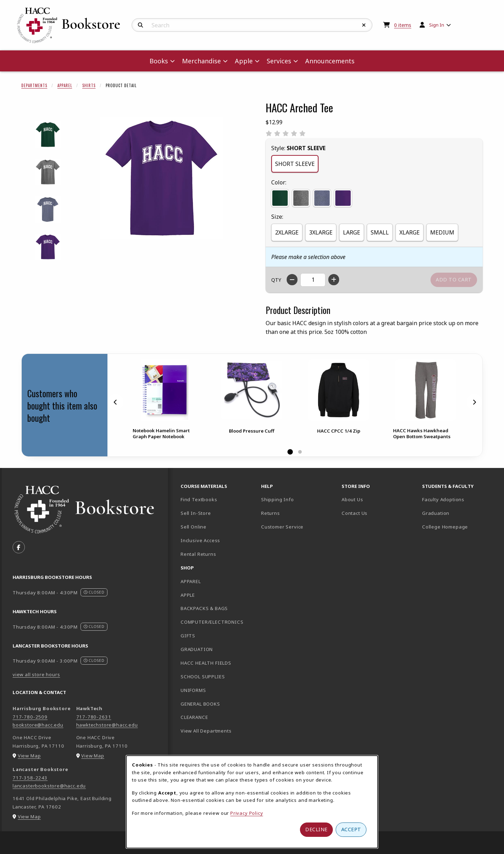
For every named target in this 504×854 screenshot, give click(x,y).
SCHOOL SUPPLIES (203, 677)
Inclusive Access (200, 540)
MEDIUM (442, 232)
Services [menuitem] (279, 61)
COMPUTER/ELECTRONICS (212, 622)
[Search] (141, 25)
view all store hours (36, 674)
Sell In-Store (196, 513)
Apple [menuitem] (244, 61)
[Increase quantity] (334, 280)
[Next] (474, 402)
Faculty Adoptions (443, 499)
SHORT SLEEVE (295, 164)
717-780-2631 (94, 717)
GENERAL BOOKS (200, 704)
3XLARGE (321, 232)
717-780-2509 (30, 717)
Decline (316, 829)
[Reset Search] (364, 25)
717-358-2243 (30, 778)
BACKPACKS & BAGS (204, 608)
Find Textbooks (199, 499)
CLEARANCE (194, 717)
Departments (34, 85)
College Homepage (460, 527)
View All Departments (206, 731)
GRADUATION (197, 649)
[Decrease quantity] (292, 280)
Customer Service (282, 527)
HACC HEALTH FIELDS (206, 663)
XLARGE (409, 232)
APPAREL (191, 581)
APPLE (188, 595)
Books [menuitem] (159, 61)
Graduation (436, 513)
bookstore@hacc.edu (38, 725)
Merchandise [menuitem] (201, 61)
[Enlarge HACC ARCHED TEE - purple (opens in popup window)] (48, 247)
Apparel (65, 85)
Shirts (89, 85)
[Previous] (115, 402)
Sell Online (194, 527)
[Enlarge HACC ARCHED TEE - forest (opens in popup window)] (48, 135)
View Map (29, 756)
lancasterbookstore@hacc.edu (49, 786)
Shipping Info (278, 499)
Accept (351, 829)
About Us (352, 499)
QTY (276, 280)
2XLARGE (287, 232)
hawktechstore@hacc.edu (107, 725)
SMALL (380, 232)
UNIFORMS (193, 690)
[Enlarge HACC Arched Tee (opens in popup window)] (161, 178)
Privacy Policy (247, 813)
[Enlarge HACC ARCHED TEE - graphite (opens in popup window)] (48, 172)
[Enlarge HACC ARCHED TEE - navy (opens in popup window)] (48, 209)
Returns (271, 513)
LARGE (352, 232)
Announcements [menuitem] (330, 61)
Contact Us (355, 513)
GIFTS (188, 636)
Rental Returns (198, 554)
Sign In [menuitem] (437, 25)
